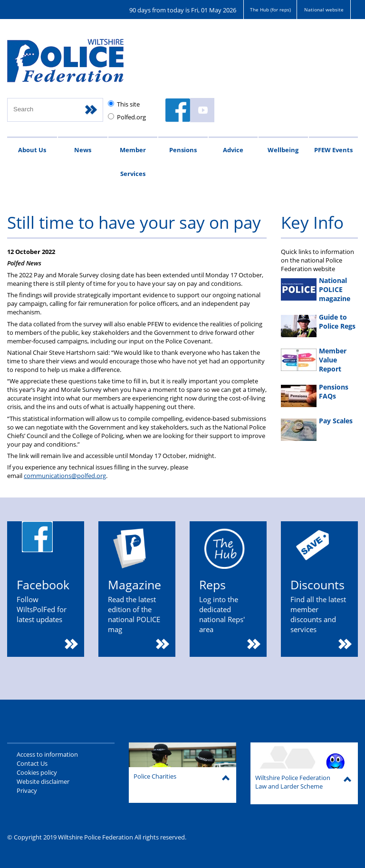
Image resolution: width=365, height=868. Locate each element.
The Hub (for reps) (270, 10)
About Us (32, 150)
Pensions (183, 150)
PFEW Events (333, 150)
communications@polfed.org (65, 476)
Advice (233, 150)
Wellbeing (283, 150)
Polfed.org (131, 117)
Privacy (27, 790)
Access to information (47, 754)
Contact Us (32, 763)
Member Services (133, 162)
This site (128, 104)
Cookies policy (37, 772)
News (83, 150)
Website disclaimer (43, 781)
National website (324, 10)
